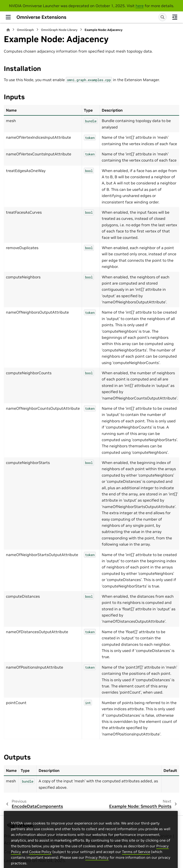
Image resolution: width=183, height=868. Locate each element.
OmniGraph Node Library (59, 30)
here (140, 6)
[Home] (8, 30)
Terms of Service (136, 866)
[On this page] (175, 17)
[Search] (163, 17)
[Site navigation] (8, 17)
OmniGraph (25, 30)
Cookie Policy (40, 866)
